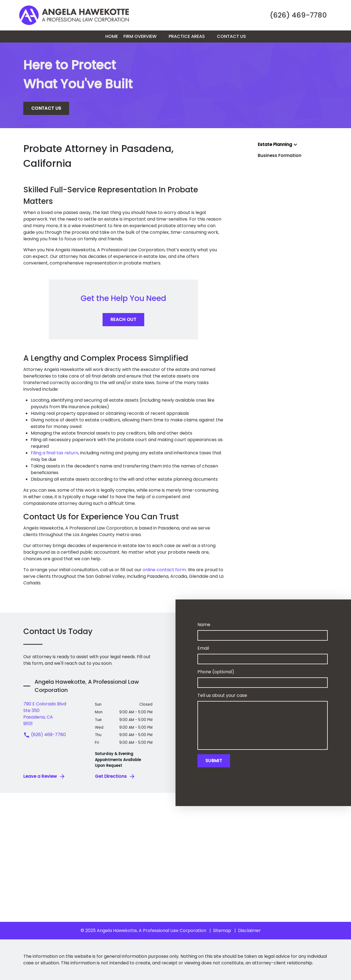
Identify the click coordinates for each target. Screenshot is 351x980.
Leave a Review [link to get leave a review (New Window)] (44, 776)
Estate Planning (275, 144)
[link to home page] (74, 15)
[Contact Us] (231, 36)
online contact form (164, 570)
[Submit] (214, 761)
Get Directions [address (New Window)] (115, 776)
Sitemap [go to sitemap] (222, 930)
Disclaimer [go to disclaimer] (249, 930)
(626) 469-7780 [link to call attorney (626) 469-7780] (45, 735)
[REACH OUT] (123, 320)
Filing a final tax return (54, 453)
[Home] (112, 36)
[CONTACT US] (46, 108)
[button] (160, 37)
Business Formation (280, 155)
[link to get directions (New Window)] (55, 714)
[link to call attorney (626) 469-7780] (298, 15)
